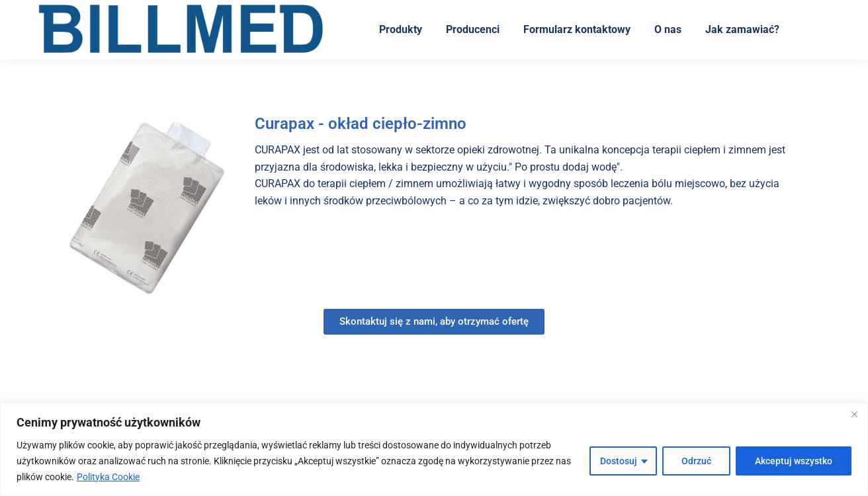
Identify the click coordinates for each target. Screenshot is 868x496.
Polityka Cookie (108, 477)
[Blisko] (854, 414)
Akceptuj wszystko (794, 461)
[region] (434, 449)
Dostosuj (619, 461)
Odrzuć (696, 461)
